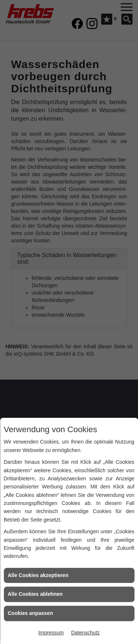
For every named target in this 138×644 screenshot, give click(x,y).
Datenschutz (85, 633)
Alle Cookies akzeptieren (38, 575)
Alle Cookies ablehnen (35, 594)
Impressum (51, 633)
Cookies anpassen (30, 613)
